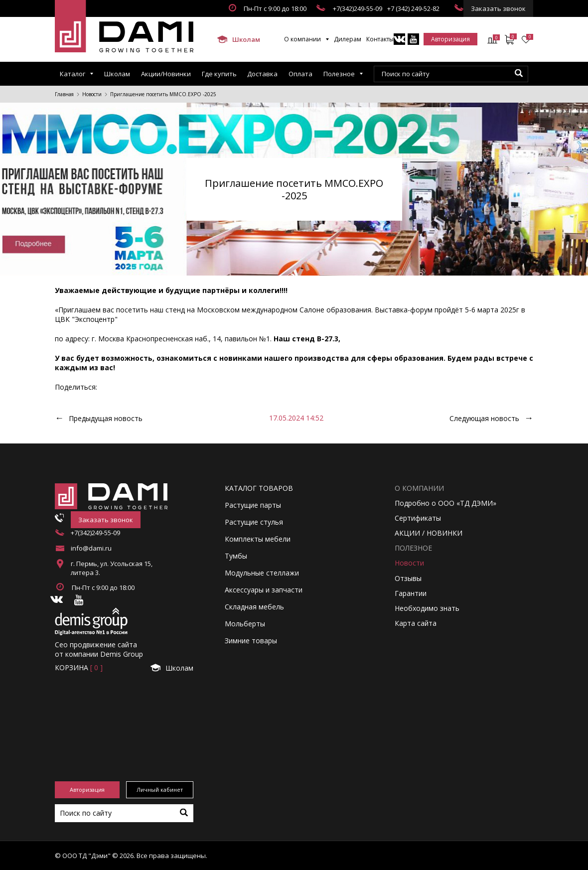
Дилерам (348, 39)
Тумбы (236, 556)
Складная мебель (254, 607)
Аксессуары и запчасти (264, 590)
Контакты (380, 39)
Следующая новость (484, 418)
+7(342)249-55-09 (358, 8)
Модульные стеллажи (262, 573)
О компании (302, 39)
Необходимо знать (427, 608)
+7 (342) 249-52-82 (413, 8)
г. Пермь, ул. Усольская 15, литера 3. (112, 568)
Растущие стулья (254, 522)
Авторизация (450, 39)
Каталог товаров (259, 488)
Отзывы (408, 578)
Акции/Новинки (166, 74)
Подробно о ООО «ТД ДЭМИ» (445, 503)
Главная (64, 94)
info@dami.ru (91, 548)
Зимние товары (251, 641)
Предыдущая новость (106, 418)
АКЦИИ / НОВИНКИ (429, 533)
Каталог (73, 74)
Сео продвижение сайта (96, 645)
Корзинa (79, 667)
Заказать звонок (498, 8)
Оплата (300, 74)
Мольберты (245, 624)
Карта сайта (416, 623)
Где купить (219, 74)
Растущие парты (253, 505)
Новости (92, 94)
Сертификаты (418, 518)
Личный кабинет (160, 790)
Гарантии (411, 593)
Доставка (262, 74)
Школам (239, 39)
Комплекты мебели (258, 539)
